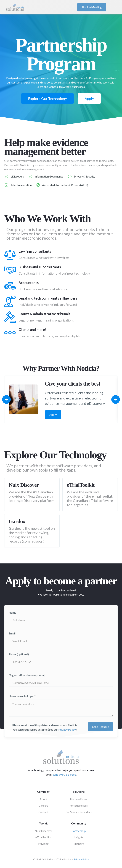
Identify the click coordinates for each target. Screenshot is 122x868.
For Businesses (79, 805)
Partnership (79, 831)
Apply (89, 98)
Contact (43, 812)
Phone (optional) (19, 654)
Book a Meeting (92, 7)
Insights (79, 837)
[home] (41, 7)
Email (12, 633)
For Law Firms (79, 799)
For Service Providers (79, 812)
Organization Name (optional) (27, 675)
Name (12, 612)
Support (79, 844)
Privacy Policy (67, 729)
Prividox (43, 844)
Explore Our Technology (47, 98)
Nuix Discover (43, 831)
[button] (114, 7)
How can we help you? (22, 696)
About (43, 799)
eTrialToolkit (43, 837)
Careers (43, 805)
